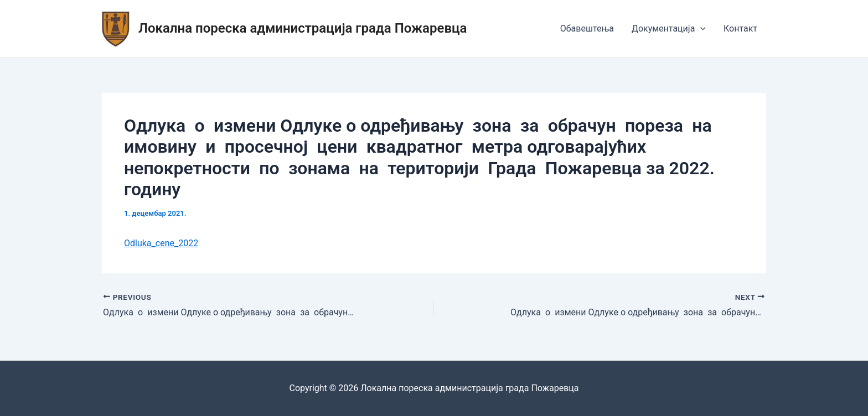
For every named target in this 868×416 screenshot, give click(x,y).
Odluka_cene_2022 (161, 243)
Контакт (740, 28)
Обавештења (587, 28)
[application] (700, 29)
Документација (669, 29)
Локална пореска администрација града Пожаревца (303, 28)
